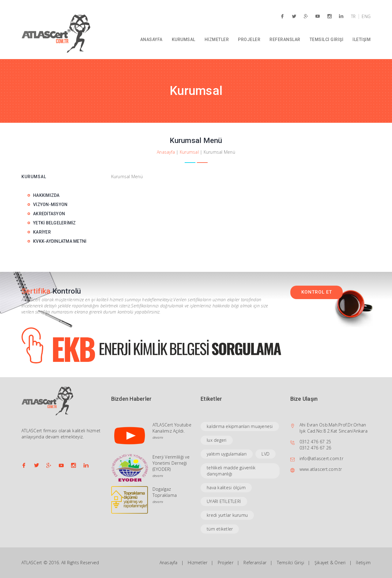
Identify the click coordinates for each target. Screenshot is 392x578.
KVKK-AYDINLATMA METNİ (60, 241)
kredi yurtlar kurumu (227, 515)
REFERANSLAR (285, 39)
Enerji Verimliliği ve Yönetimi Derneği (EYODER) (171, 463)
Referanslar (255, 563)
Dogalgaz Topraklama (165, 492)
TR (353, 17)
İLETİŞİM (362, 39)
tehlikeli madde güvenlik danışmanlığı (231, 471)
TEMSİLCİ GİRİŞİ (327, 39)
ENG (366, 17)
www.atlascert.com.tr (321, 469)
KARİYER (42, 232)
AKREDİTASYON (49, 214)
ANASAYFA (151, 39)
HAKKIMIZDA (46, 195)
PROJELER (249, 39)
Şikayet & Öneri (330, 563)
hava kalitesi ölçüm (226, 488)
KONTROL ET (317, 292)
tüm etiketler (220, 529)
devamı (158, 437)
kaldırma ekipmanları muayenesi (240, 426)
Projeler (226, 563)
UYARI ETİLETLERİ (224, 501)
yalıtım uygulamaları (227, 454)
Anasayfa (166, 152)
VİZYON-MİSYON (50, 205)
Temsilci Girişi (291, 563)
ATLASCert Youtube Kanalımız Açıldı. (172, 428)
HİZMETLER (217, 39)
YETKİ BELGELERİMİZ (55, 223)
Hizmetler (198, 563)
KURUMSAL (184, 39)
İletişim (363, 563)
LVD (266, 454)
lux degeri (217, 440)
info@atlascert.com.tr (321, 458)
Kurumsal (189, 152)
